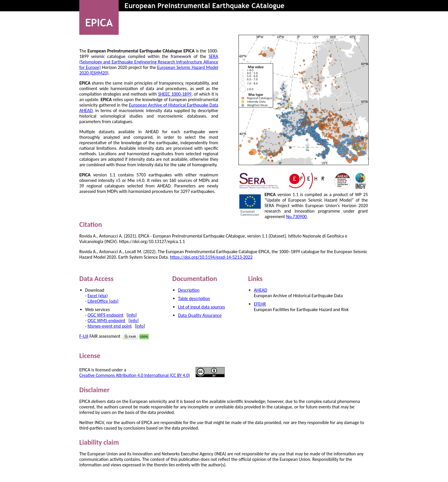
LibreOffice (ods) (103, 301)
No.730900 (296, 217)
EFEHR (260, 304)
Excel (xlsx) (98, 296)
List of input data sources (201, 307)
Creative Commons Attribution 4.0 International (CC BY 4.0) (135, 375)
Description (189, 290)
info (132, 315)
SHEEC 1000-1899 (175, 94)
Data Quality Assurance (200, 315)
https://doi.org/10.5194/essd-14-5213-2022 (211, 257)
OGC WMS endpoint (107, 321)
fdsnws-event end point (110, 326)
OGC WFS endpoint (106, 315)
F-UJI (84, 336)
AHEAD (260, 290)
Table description (194, 298)
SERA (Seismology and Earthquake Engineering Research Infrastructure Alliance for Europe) (149, 62)
